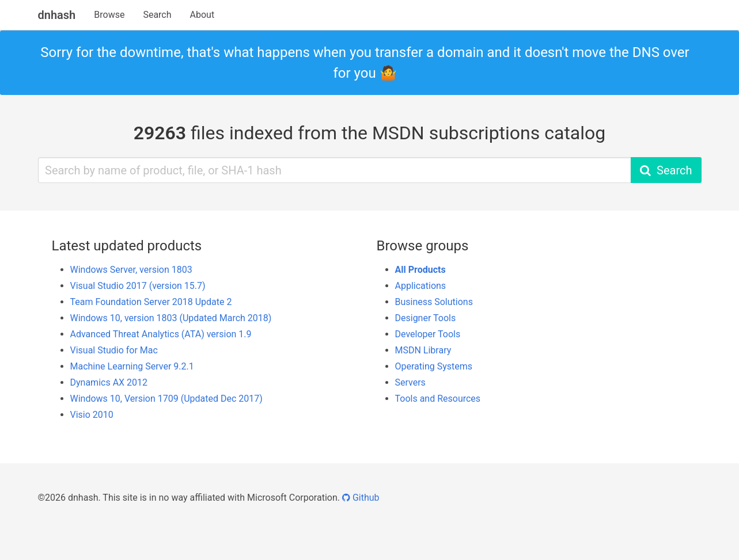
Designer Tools (426, 318)
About (202, 15)
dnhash (57, 15)
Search (157, 15)
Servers (410, 382)
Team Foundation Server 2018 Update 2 (151, 302)
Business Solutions (434, 302)
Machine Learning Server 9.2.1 (132, 366)
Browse (109, 15)
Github (361, 498)
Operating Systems (434, 366)
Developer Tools (428, 334)
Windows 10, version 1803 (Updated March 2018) (171, 318)
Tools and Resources (438, 399)
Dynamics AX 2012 (109, 382)
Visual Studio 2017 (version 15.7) (138, 286)
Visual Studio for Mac (114, 350)
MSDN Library (423, 350)
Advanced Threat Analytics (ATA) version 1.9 (161, 334)
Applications (421, 286)
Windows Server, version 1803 (131, 270)
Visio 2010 (92, 415)
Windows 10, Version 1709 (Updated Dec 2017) (166, 399)
